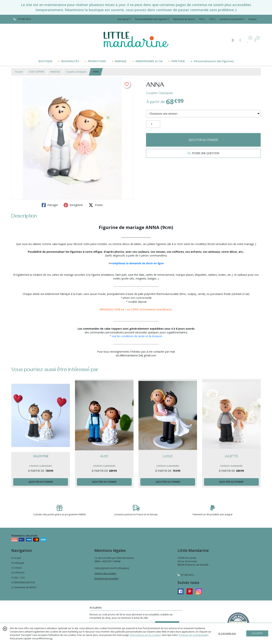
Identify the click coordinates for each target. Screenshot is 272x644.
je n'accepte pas (227, 633)
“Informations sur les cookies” (145, 635)
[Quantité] (153, 124)
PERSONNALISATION (23, 582)
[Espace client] (240, 40)
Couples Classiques (160, 93)
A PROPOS (18, 573)
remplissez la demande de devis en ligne (138, 263)
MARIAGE (55, 72)
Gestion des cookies (105, 573)
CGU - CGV (18, 578)
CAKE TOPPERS (36, 72)
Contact (252, 19)
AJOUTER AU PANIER (203, 140)
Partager (50, 205)
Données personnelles (107, 579)
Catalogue (18, 563)
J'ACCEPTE (257, 633)
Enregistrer (73, 205)
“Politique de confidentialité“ (193, 635)
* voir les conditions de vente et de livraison (136, 336)
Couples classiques (76, 72)
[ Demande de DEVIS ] (24, 587)
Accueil (19, 72)
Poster (96, 205)
